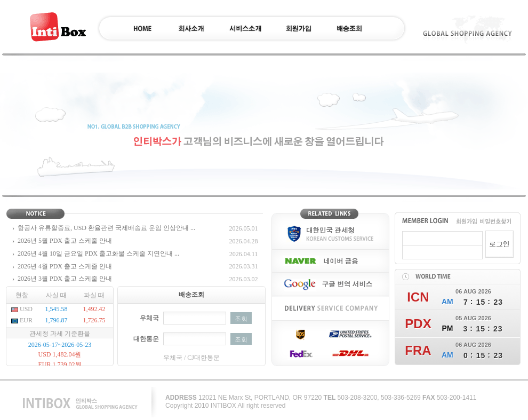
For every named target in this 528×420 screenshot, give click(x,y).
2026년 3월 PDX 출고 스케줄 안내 (65, 279)
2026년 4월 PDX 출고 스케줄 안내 (65, 266)
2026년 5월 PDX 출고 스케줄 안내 (65, 241)
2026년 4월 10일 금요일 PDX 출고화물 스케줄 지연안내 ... (98, 253)
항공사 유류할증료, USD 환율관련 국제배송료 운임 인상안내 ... (106, 228)
